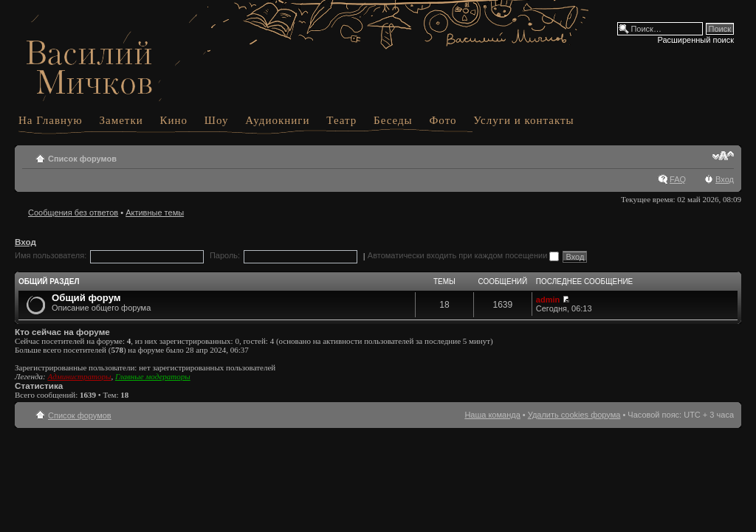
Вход (725, 179)
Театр (341, 120)
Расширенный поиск (695, 40)
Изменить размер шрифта (723, 156)
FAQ (678, 179)
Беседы (393, 120)
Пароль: (225, 255)
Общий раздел (49, 281)
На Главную (51, 120)
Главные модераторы (153, 376)
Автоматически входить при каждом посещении (464, 255)
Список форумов (82, 159)
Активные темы (155, 213)
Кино (174, 120)
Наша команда (492, 415)
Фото (443, 120)
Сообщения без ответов (73, 213)
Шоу (217, 120)
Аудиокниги (277, 120)
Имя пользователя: (51, 255)
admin (548, 300)
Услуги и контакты (523, 120)
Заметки (121, 120)
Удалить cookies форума (574, 415)
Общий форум (86, 298)
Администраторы (79, 376)
